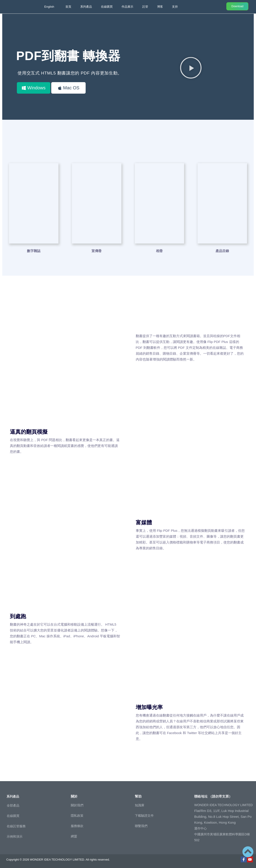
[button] (191, 68)
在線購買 (107, 7)
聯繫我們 (141, 826)
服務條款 (77, 826)
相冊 (159, 251)
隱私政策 (77, 815)
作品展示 (127, 7)
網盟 (74, 836)
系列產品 (86, 7)
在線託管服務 (16, 826)
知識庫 (140, 805)
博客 (160, 7)
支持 (175, 7)
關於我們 (77, 805)
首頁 (68, 7)
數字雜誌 (34, 251)
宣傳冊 (97, 251)
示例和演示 (15, 836)
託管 (145, 7)
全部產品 (13, 805)
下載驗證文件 (144, 815)
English (49, 7)
